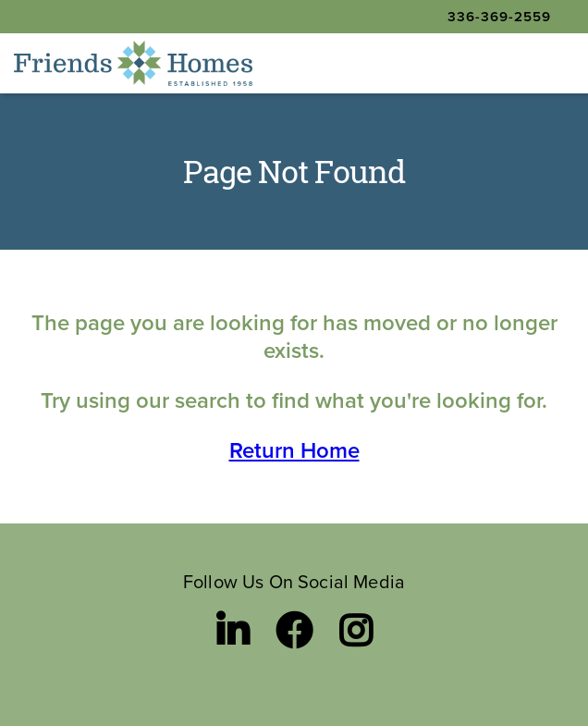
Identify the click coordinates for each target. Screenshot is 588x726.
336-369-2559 (499, 17)
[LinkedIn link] (233, 631)
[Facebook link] (294, 631)
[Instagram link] (355, 631)
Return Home (294, 450)
